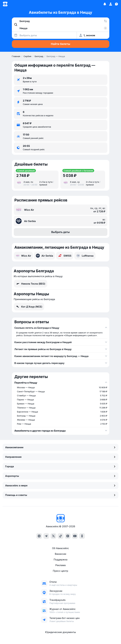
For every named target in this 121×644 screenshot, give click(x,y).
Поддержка (60, 560)
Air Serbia (44, 256)
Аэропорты (60, 476)
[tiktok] (61, 536)
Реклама (60, 565)
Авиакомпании (60, 447)
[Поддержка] (116, 4)
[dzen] (68, 536)
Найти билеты (60, 44)
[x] (53, 536)
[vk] (39, 536)
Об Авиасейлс (60, 548)
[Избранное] (105, 4)
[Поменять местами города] (105, 21)
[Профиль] (111, 4)
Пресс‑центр (60, 571)
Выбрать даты (61, 232)
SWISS (65, 256)
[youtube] (75, 536)
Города (60, 466)
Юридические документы (60, 632)
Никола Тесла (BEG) (31, 284)
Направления (60, 457)
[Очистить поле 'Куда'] (105, 28)
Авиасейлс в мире (60, 485)
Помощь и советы (60, 495)
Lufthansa (85, 256)
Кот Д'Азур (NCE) (29, 307)
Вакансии (61, 554)
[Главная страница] (5, 4)
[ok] (82, 536)
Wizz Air (23, 256)
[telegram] (46, 536)
